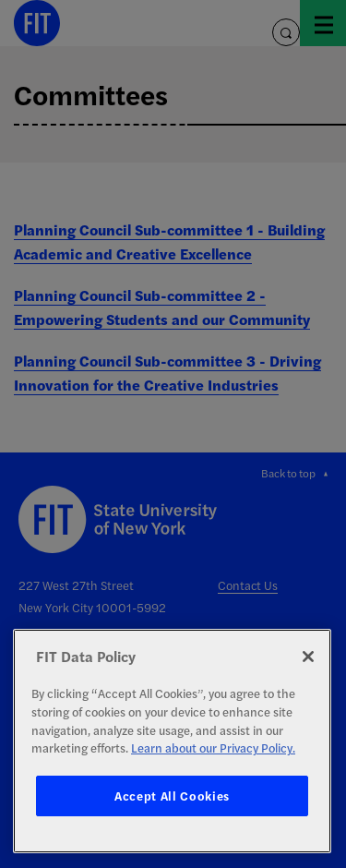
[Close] (308, 657)
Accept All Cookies (172, 796)
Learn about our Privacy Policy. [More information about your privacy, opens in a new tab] (213, 747)
